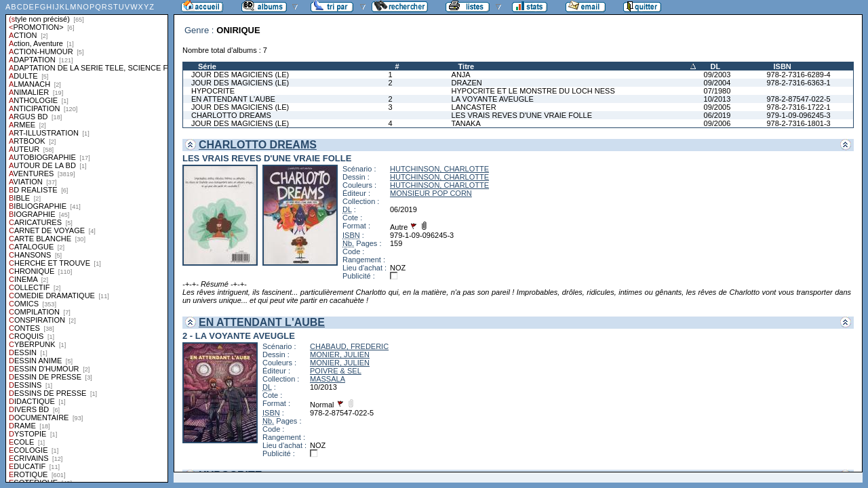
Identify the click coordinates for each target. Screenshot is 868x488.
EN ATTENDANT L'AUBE (233, 99)
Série (207, 66)
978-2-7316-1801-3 (798, 123)
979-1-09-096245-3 (798, 115)
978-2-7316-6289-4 (798, 75)
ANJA (461, 75)
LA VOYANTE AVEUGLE (493, 99)
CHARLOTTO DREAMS (231, 115)
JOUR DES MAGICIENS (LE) (240, 75)
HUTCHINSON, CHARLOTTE (439, 169)
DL (716, 66)
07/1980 (717, 91)
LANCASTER (474, 107)
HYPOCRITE (213, 91)
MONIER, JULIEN (340, 354)
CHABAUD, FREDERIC (349, 346)
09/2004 (717, 83)
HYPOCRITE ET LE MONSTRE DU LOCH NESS (533, 91)
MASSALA (328, 379)
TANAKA (466, 123)
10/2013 (717, 99)
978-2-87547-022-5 (798, 99)
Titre (467, 66)
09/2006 (717, 123)
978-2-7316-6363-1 (798, 83)
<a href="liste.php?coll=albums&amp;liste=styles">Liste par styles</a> (87, 241)
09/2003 (717, 75)
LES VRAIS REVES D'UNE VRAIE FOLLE (522, 115)
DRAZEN (467, 83)
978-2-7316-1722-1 (798, 107)
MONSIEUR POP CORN (431, 193)
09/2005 (717, 107)
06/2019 (717, 115)
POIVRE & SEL (336, 371)
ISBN (782, 66)
